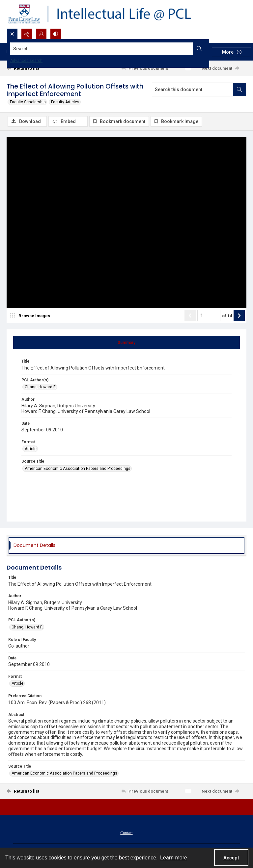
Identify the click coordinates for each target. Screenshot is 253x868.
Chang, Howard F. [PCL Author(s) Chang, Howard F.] (40, 387)
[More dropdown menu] (232, 52)
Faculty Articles (65, 102)
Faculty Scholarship (28, 102)
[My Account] (41, 34)
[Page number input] (209, 316)
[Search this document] (193, 89)
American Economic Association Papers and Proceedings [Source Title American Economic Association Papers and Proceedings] (78, 469)
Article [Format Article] (31, 449)
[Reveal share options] (27, 34)
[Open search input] (12, 34)
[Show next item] (239, 316)
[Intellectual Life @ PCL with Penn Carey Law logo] (105, 14)
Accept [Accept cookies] (231, 858)
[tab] (126, 343)
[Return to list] (38, 68)
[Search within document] (239, 89)
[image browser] (31, 316)
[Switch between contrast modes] (56, 34)
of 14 (227, 316)
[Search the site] (102, 49)
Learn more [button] (174, 858)
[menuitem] (126, 832)
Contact (126, 833)
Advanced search (26, 61)
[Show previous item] (190, 316)
